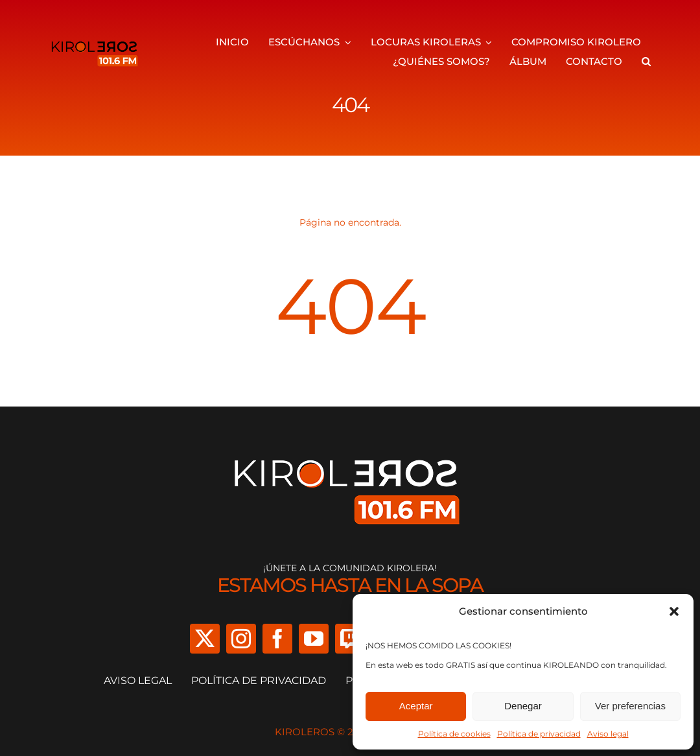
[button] (674, 611)
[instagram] (241, 639)
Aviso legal (608, 734)
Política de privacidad (539, 734)
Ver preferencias (630, 706)
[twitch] (350, 639)
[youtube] (314, 639)
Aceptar (416, 706)
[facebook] (277, 639)
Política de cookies (454, 734)
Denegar (523, 706)
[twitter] (205, 639)
